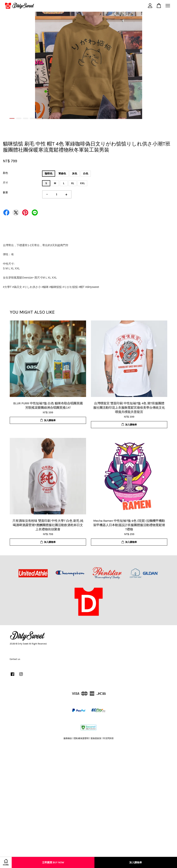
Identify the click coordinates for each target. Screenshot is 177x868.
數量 (5, 192)
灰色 (75, 174)
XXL (82, 183)
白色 (86, 174)
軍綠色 (62, 174)
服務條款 (68, 738)
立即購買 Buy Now (53, 862)
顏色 (5, 173)
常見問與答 (108, 738)
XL (73, 183)
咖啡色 (49, 174)
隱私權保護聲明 (81, 738)
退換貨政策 (96, 738)
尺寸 (5, 183)
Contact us (15, 659)
